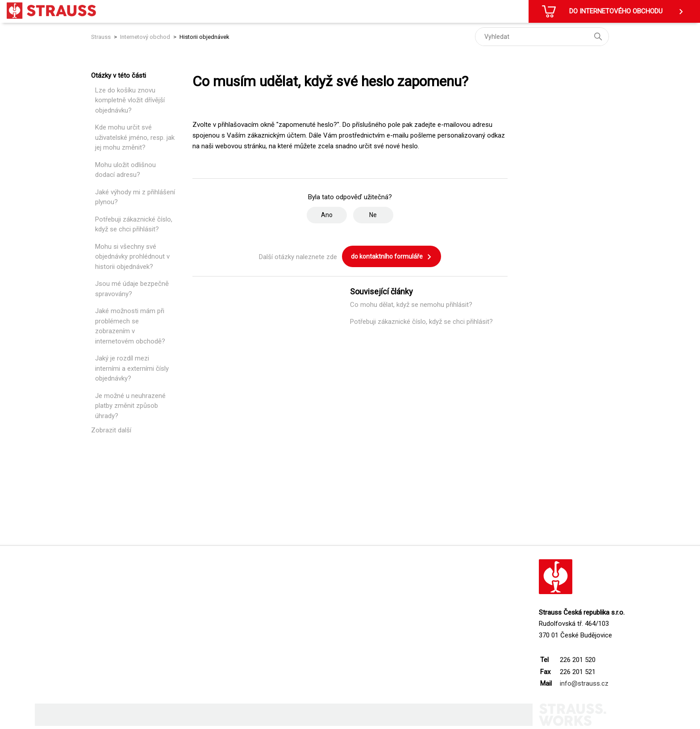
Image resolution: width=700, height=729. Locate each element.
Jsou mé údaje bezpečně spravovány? (132, 289)
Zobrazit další (111, 430)
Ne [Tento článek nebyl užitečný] (373, 215)
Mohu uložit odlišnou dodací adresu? (125, 170)
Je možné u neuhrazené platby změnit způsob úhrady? (130, 406)
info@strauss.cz (584, 683)
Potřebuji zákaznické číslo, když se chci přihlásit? (134, 224)
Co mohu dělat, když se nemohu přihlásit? (411, 305)
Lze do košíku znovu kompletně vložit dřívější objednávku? (130, 100)
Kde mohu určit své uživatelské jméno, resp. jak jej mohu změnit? (135, 137)
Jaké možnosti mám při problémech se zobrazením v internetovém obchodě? (130, 326)
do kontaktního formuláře (392, 257)
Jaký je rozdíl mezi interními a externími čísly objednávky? (132, 368)
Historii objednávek (204, 37)
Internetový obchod (145, 37)
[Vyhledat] (542, 37)
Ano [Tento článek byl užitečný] (327, 215)
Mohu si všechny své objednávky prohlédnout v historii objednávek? (132, 257)
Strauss (101, 37)
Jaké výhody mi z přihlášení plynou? (135, 197)
